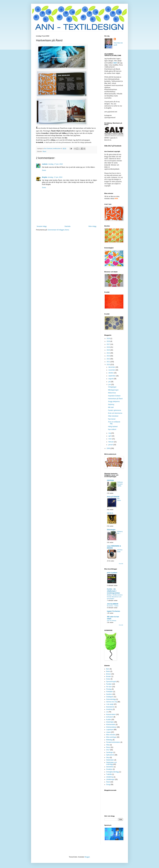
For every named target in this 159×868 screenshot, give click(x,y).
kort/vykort (110, 717)
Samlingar (110, 752)
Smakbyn (109, 769)
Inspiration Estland (114, 396)
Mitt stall (111, 407)
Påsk (108, 745)
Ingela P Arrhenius (113, 611)
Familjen (109, 684)
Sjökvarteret (110, 755)
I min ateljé (110, 704)
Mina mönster (111, 735)
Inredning (109, 709)
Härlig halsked (113, 427)
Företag (109, 689)
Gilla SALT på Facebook (113, 146)
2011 (109, 362)
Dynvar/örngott (111, 682)
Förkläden (109, 692)
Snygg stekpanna (114, 402)
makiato (45, 164)
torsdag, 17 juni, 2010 (55, 164)
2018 (109, 341)
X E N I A (110, 513)
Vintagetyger (112, 387)
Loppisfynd (110, 730)
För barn (109, 687)
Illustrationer (110, 707)
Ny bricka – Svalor (113, 606)
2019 (109, 338)
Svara (44, 170)
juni (110, 385)
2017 (109, 344)
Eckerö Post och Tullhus (58, 133)
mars (110, 439)
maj (110, 433)
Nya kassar (112, 419)
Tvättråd (109, 774)
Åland (44, 151)
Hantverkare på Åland (115, 399)
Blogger (87, 857)
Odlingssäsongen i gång (120, 484)
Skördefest (110, 767)
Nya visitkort (112, 429)
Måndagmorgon (113, 390)
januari (111, 445)
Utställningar (110, 779)
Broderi (109, 676)
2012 (109, 359)
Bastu (108, 671)
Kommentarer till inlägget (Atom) (58, 230)
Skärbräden (110, 760)
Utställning (110, 777)
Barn (108, 669)
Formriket (45, 133)
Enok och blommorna (115, 413)
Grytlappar (110, 697)
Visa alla (121, 564)
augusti (111, 379)
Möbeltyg (109, 740)
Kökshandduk (111, 724)
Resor (108, 747)
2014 (109, 353)
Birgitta (45, 177)
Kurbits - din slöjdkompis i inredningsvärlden (113, 591)
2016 (109, 347)
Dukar (108, 679)
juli (110, 382)
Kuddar (109, 720)
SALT (115, 63)
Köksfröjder (110, 722)
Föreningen (58, 131)
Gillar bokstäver (113, 416)
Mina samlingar (111, 737)
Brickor (109, 674)
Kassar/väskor (111, 714)
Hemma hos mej (112, 702)
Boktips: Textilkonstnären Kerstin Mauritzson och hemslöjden (115, 597)
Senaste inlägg (42, 226)
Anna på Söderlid (113, 497)
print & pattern (112, 573)
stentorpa (110, 480)
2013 (109, 356)
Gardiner (109, 694)
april (110, 436)
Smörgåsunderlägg (112, 772)
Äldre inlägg (92, 226)
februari (111, 442)
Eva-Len (59, 135)
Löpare (109, 732)
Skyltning (111, 404)
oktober (111, 373)
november (112, 370)
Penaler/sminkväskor (113, 742)
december (112, 367)
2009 (109, 448)
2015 (109, 350)
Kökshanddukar (111, 727)
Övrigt (108, 785)
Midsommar (112, 393)
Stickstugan (111, 530)
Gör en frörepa (112, 621)
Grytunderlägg (111, 699)
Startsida (67, 226)
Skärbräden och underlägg (111, 763)
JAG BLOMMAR (113, 604)
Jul (107, 712)
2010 (109, 365)
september (112, 376)
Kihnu (53, 140)
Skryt (108, 757)
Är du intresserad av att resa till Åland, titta (52, 138)
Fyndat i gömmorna (114, 410)
